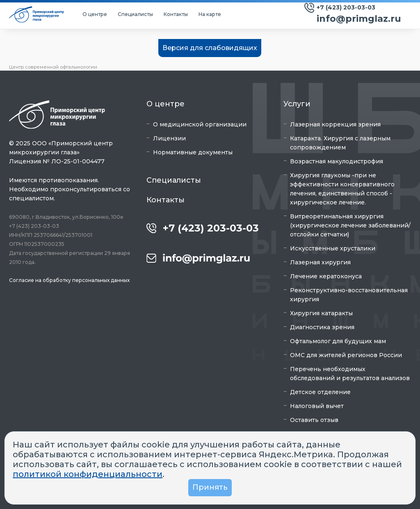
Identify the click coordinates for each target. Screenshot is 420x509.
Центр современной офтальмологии (53, 67)
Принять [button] (210, 487)
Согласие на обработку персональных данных (69, 280)
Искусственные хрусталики (333, 248)
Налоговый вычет (317, 406)
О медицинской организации (200, 124)
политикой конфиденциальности (88, 474)
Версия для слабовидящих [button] (210, 48)
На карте (210, 14)
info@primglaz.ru (359, 19)
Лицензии (169, 138)
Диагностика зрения (322, 327)
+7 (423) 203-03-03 (346, 7)
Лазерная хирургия (320, 262)
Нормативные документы (193, 152)
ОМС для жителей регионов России (346, 355)
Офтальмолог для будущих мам (338, 341)
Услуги (297, 104)
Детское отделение (320, 392)
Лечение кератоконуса (326, 276)
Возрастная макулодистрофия (337, 161)
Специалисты (135, 14)
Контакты (176, 14)
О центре (95, 14)
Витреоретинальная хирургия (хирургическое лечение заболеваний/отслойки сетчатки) (350, 225)
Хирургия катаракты (321, 313)
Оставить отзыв (314, 420)
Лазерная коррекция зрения (335, 124)
